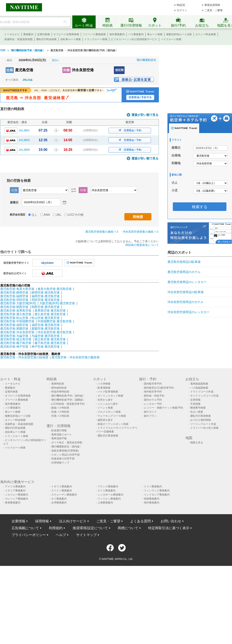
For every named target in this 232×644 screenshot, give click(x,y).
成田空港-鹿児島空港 (46, 325)
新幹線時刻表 (59, 388)
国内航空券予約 (153, 384)
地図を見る (197, 442)
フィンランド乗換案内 (157, 491)
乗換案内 (28, 34)
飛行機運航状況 (146, 60)
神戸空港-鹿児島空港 (46, 347)
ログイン (182, 10)
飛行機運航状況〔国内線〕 (67, 447)
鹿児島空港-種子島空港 (16, 343)
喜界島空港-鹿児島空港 (50, 311)
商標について (128, 528)
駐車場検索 (104, 388)
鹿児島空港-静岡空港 (14, 292)
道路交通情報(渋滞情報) (65, 451)
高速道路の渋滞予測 (63, 459)
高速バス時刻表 (60, 412)
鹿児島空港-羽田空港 (14, 300)
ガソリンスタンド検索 (110, 396)
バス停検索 (104, 384)
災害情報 (195, 400)
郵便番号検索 (198, 408)
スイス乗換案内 (107, 491)
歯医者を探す (105, 420)
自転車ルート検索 (71, 39)
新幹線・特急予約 (154, 396)
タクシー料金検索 (206, 34)
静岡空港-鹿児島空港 (46, 292)
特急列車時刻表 (60, 392)
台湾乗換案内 (59, 503)
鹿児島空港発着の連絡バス (102, 232)
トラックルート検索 (96, 39)
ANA (47, 215)
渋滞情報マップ (60, 463)
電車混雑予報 (59, 438)
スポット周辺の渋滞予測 (65, 455)
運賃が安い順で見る (145, 115)
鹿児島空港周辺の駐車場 (184, 262)
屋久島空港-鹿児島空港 (50, 314)
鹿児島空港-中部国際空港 (17, 321)
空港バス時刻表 (60, 416)
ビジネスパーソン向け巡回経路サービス (134, 39)
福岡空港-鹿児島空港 (46, 296)
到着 (66, 70)
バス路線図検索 (199, 388)
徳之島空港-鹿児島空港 (50, 339)
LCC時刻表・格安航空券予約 (68, 404)
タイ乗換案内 (59, 499)
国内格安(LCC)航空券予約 (159, 388)
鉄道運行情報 (59, 430)
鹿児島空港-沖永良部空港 (17, 332)
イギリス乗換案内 (62, 486)
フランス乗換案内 (108, 486)
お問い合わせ (171, 521)
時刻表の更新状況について (142, 245)
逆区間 (119, 70)
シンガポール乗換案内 (110, 495)
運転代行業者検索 (108, 436)
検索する (200, 207)
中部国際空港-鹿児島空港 (55, 321)
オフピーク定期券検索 (66, 34)
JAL (59, 215)
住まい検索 (197, 412)
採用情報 (42, 521)
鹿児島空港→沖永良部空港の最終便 (75, 357)
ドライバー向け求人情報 (204, 428)
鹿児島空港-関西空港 (14, 307)
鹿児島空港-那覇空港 (14, 329)
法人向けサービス (73, 521)
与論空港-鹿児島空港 (46, 336)
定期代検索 (44, 34)
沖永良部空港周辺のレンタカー (188, 312)
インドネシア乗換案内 (157, 495)
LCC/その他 (75, 215)
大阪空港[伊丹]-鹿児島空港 (57, 303)
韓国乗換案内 (152, 499)
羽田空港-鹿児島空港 (46, 300)
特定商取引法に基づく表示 (169, 528)
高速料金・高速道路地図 (18, 39)
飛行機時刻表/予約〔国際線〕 (68, 400)
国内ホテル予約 (153, 400)
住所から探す (105, 400)
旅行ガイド (150, 412)
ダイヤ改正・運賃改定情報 (67, 442)
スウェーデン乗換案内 (64, 495)
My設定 (181, 5)
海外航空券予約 (153, 392)
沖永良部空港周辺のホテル (185, 302)
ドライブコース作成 (202, 392)
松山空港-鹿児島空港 (46, 318)
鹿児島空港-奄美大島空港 (17, 289)
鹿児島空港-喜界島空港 (16, 311)
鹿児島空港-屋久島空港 (16, 314)
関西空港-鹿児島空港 (46, 307)
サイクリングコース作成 (204, 396)
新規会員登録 (212, 5)
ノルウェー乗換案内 (17, 495)
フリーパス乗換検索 (94, 34)
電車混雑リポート (62, 435)
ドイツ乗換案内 (153, 486)
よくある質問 (140, 521)
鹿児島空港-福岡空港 (14, 296)
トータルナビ (12, 34)
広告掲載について (25, 528)
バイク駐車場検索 (108, 392)
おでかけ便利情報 (200, 420)
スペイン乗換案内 (62, 491)
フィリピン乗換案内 (109, 499)
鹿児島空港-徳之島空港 (16, 339)
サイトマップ (86, 535)
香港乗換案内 (13, 503)
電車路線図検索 (199, 384)
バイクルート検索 (171, 39)
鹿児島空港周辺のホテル (184, 272)
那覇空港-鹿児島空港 (46, 329)
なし (35, 215)
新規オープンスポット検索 (113, 424)
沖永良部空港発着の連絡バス (141, 232)
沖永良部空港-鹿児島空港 (55, 332)
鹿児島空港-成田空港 (14, 325)
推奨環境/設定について (90, 528)
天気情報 (195, 404)
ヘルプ (61, 535)
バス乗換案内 (136, 34)
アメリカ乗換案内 (15, 486)
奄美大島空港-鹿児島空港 (55, 289)
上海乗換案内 (105, 503)
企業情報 (18, 521)
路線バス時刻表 (60, 408)
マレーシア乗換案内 (17, 499)
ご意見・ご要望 (214, 10)
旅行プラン (150, 416)
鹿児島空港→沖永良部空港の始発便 (25, 357)
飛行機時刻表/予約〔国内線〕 (68, 396)
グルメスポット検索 (109, 412)
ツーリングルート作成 (203, 424)
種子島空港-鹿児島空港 (50, 343)
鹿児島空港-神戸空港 (14, 347)
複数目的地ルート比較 (179, 34)
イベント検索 (105, 408)
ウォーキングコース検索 (112, 416)
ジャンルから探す (108, 404)
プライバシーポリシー (29, 535)
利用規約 (56, 528)
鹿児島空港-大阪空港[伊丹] (18, 303)
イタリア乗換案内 (15, 491)
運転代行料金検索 (46, 39)
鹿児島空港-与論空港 (14, 336)
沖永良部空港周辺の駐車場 (185, 292)
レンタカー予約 (153, 404)
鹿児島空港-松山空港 (14, 318)
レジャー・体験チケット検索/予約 (163, 408)
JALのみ (28, 80)
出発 (10, 70)
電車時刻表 (58, 384)
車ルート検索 (155, 34)
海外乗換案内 (117, 34)
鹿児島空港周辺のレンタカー (187, 282)
